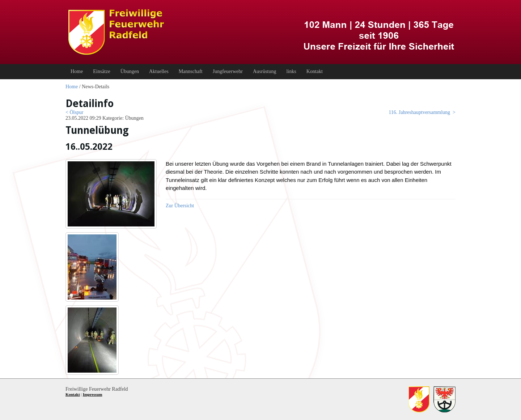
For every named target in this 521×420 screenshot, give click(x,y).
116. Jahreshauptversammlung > (422, 112)
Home (72, 87)
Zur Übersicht (180, 206)
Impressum (93, 394)
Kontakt (73, 394)
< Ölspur (75, 112)
